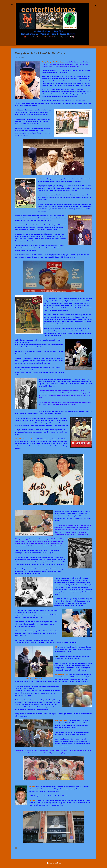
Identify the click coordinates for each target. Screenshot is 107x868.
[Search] (95, 5)
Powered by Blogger (53, 863)
